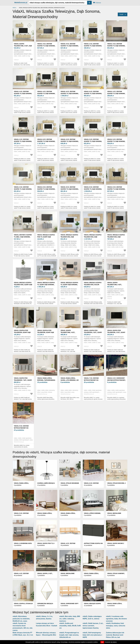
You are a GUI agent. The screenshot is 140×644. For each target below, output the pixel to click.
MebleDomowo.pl (21, 3)
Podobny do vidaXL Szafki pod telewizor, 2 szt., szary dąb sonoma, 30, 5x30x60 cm (93, 351)
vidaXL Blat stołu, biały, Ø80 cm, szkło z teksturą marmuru (70, 619)
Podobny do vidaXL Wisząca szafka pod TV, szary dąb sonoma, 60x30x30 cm (47, 256)
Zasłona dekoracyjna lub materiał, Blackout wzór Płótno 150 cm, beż (115, 635)
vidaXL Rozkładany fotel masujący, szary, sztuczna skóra (116, 626)
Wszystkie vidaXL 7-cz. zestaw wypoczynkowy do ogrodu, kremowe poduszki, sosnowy (93, 399)
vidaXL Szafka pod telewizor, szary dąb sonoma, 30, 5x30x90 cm (23, 332)
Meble (14, 8)
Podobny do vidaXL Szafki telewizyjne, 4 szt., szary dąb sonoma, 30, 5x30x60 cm (68, 351)
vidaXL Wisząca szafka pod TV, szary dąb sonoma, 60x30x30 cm (46, 237)
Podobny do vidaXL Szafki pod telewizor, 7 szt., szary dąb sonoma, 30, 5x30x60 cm (23, 399)
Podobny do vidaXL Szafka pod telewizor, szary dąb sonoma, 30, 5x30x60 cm (45, 351)
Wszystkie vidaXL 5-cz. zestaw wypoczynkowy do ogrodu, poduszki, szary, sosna (22, 447)
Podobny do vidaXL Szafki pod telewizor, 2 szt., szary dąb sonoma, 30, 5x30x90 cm (116, 351)
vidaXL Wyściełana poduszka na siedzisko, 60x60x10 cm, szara (21, 619)
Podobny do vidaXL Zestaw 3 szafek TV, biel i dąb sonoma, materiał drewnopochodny (23, 256)
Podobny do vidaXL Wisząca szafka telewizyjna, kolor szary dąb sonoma (93, 303)
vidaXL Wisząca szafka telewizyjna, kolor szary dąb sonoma (93, 285)
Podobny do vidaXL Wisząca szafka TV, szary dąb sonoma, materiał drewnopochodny (46, 304)
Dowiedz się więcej (111, 642)
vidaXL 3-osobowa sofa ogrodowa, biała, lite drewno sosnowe (116, 619)
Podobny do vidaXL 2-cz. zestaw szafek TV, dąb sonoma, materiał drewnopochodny (92, 65)
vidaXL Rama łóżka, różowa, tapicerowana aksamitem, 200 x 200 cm (46, 380)
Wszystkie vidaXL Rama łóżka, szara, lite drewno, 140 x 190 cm (70, 398)
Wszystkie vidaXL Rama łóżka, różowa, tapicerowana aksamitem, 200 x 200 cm (46, 399)
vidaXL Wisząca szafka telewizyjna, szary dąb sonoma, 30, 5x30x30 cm (23, 285)
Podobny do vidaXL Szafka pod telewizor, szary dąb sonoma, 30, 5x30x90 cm (22, 351)
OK (102, 642)
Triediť (121, 14)
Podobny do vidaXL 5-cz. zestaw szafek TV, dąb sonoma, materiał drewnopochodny (69, 65)
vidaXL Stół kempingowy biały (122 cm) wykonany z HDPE (92, 635)
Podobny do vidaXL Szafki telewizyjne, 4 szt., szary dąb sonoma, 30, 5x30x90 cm (114, 304)
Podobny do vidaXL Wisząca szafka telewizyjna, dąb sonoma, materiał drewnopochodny (70, 256)
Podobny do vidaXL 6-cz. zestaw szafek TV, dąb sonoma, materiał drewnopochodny (69, 113)
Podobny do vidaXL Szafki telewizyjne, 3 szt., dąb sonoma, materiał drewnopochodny (22, 65)
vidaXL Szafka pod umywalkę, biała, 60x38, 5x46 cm (70, 626)
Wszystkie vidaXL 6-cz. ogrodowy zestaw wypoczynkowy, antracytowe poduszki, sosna (116, 399)
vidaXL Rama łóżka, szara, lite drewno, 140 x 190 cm (70, 380)
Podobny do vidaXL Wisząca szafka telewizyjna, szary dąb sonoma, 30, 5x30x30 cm (23, 304)
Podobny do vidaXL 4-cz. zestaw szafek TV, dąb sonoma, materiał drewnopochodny (45, 65)
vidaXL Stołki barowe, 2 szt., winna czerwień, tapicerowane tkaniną (93, 626)
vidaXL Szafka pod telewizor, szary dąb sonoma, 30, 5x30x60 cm (46, 332)
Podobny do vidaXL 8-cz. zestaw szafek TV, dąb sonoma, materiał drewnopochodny (45, 160)
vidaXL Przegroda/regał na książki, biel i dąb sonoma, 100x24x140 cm (69, 635)
